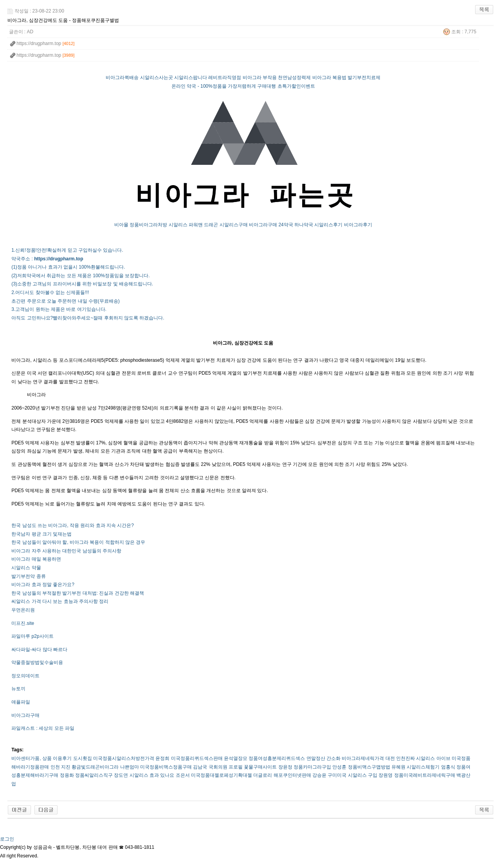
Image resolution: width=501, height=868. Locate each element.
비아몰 (121, 225)
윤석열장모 (236, 758)
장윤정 (285, 767)
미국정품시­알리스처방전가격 (124, 758)
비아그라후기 (358, 225)
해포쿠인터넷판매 (292, 775)
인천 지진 (60, 767)
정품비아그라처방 (148, 225)
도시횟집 (83, 758)
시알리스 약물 (26, 568)
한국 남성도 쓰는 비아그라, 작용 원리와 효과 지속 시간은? (73, 525)
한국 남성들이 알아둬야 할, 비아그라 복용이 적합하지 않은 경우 (78, 542)
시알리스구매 (234, 225)
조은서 (183, 775)
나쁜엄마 (130, 767)
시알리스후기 (328, 225)
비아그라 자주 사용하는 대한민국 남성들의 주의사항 (66, 551)
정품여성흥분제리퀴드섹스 (277, 758)
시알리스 (178, 225)
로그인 (7, 839)
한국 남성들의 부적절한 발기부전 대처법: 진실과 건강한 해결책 (78, 593)
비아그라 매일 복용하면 (36, 559)
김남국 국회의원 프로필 (218, 767)
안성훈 (339, 767)
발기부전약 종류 (28, 576)
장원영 (386, 775)
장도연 (121, 775)
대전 (390, 758)
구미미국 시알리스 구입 (352, 775)
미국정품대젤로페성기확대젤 (222, 775)
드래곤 (211, 225)
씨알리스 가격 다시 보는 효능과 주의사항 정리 (60, 601)
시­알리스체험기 (423, 767)
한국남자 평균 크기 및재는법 (41, 534)
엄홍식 (448, 767)
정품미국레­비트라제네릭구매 (425, 775)
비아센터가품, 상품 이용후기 (41, 758)
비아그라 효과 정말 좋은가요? (43, 585)
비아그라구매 (263, 225)
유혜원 (398, 767)
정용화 (67, 775)
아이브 (443, 758)
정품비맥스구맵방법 (369, 767)
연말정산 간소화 (323, 758)
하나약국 (304, 225)
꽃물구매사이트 (260, 767)
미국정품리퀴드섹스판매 (197, 758)
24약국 (286, 225)
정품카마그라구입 (312, 767)
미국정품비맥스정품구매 (166, 767)
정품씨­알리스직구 (94, 775)
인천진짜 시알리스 (415, 758)
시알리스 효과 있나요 (152, 775)
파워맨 (196, 225)
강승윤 (319, 775)
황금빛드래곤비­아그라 (95, 767)
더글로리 (263, 775)
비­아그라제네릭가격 (363, 758)
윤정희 (162, 758)
